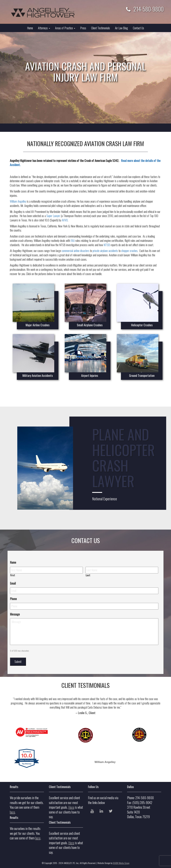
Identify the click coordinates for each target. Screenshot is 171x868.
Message (15, 614)
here (12, 812)
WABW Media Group (121, 863)
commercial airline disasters (76, 251)
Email (13, 583)
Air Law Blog (121, 28)
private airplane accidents (105, 251)
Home (30, 28)
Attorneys (44, 28)
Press (83, 28)
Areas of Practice (65, 28)
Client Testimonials (101, 28)
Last (88, 575)
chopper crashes (129, 251)
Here (71, 807)
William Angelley (18, 201)
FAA (73, 241)
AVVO (65, 220)
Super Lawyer (53, 216)
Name (13, 562)
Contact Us (138, 28)
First (13, 575)
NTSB (107, 245)
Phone (13, 599)
